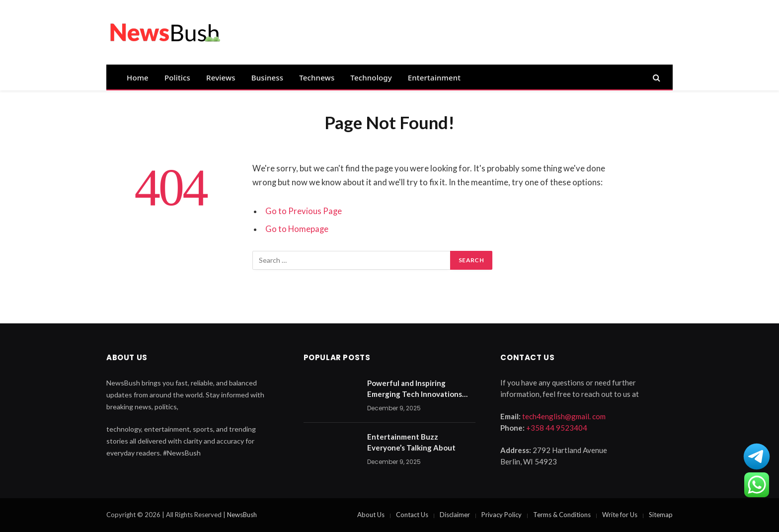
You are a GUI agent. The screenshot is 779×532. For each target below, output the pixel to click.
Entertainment (434, 77)
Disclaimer (455, 515)
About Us (371, 515)
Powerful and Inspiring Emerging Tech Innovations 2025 (415, 389)
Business (267, 77)
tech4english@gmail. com (564, 416)
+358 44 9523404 (557, 428)
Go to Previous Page (304, 211)
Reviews (221, 77)
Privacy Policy (502, 515)
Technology (371, 77)
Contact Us (412, 515)
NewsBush (242, 515)
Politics (177, 77)
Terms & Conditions (562, 515)
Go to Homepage (297, 229)
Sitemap (661, 515)
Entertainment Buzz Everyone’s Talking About (411, 442)
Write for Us (620, 515)
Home (138, 77)
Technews (317, 77)
